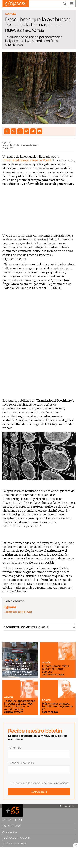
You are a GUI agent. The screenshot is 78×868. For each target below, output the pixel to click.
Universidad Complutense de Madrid (28, 160)
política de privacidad (56, 783)
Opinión (46, 663)
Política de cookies (14, 844)
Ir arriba (67, 806)
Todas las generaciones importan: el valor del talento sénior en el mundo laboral (20, 705)
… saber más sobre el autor (18, 612)
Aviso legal (10, 832)
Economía (11, 660)
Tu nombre (15, 748)
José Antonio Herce (53, 675)
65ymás (7, 142)
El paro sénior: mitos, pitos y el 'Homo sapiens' (56, 669)
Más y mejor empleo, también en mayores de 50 (58, 706)
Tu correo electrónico (21, 763)
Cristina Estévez (14, 712)
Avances (11, 14)
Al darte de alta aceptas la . (39, 783)
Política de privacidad (16, 838)
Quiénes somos (12, 826)
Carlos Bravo (50, 712)
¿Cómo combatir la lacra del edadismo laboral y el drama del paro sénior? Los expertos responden (18, 669)
